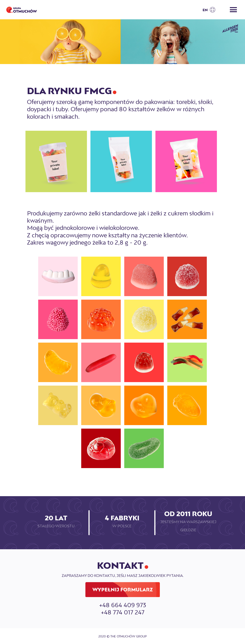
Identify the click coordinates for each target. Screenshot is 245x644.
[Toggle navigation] (233, 10)
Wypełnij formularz (123, 590)
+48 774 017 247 (123, 612)
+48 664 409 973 (122, 605)
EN (205, 10)
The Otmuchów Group (129, 636)
